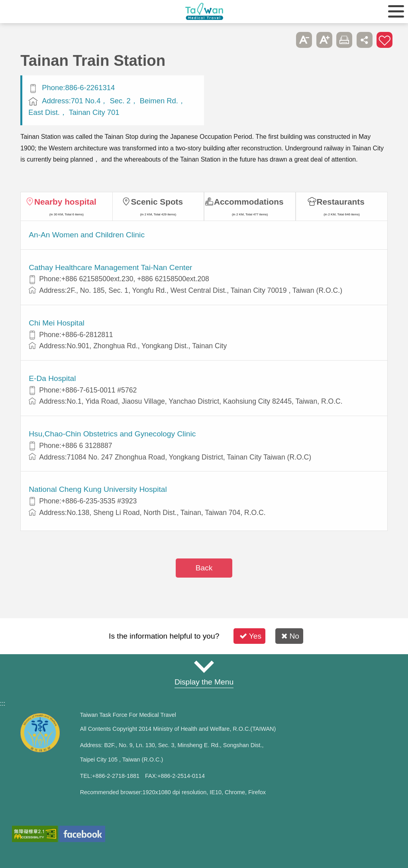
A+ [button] (324, 40)
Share (365, 40)
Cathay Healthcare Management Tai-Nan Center (110, 267)
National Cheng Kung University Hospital (98, 489)
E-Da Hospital (52, 378)
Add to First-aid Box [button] (384, 40)
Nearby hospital (65, 202)
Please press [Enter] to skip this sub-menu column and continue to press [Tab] (284, 40)
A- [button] (304, 40)
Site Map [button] (204, 667)
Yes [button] (250, 636)
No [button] (290, 636)
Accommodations (249, 202)
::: (3, 703)
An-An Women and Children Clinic (87, 235)
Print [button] (344, 40)
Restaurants (341, 202)
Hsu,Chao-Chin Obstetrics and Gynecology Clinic (112, 434)
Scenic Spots (157, 202)
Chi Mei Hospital (57, 323)
